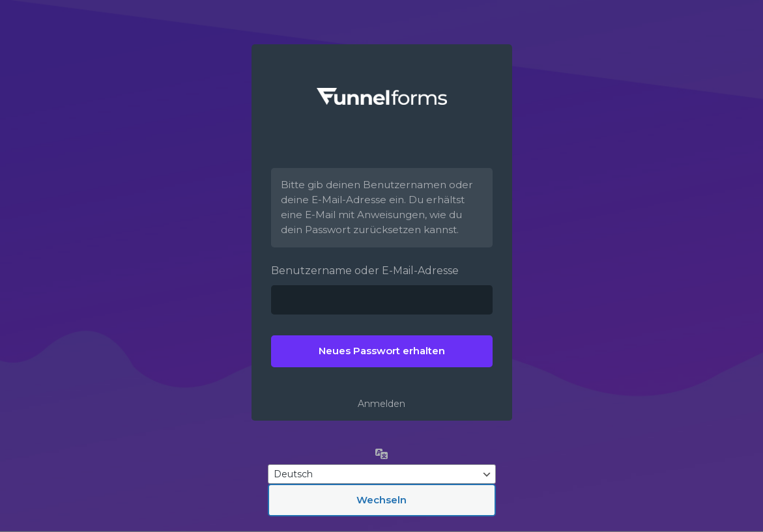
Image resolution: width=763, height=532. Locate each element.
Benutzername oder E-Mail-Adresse (365, 271)
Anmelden (381, 404)
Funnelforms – (382, 96)
